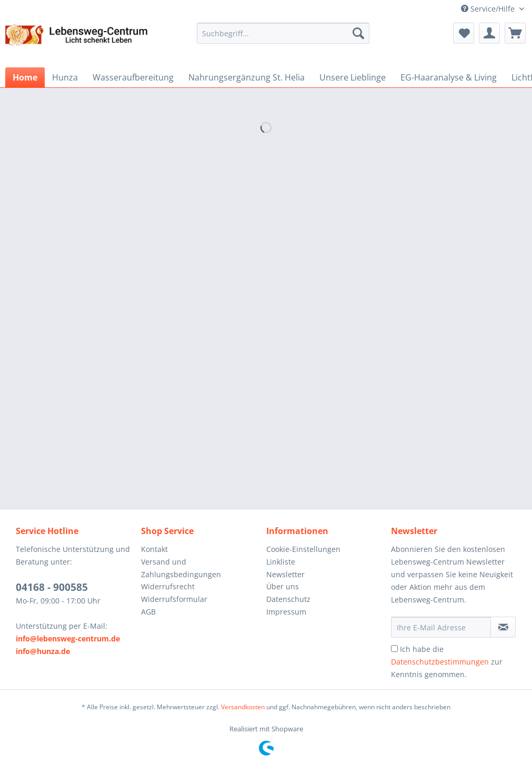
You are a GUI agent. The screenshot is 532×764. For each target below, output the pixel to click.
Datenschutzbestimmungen (440, 662)
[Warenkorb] (515, 33)
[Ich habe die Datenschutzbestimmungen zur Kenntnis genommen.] (394, 649)
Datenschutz (288, 599)
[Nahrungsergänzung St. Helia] (247, 77)
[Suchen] (358, 33)
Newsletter (285, 574)
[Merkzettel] (464, 33)
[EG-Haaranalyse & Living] (449, 77)
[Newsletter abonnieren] (503, 627)
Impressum (286, 612)
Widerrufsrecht (168, 586)
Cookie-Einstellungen (303, 549)
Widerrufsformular (174, 599)
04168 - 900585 (52, 587)
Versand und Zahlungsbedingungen (181, 568)
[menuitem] (283, 38)
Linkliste (281, 562)
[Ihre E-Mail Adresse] (441, 627)
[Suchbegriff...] (283, 33)
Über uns (283, 586)
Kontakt (154, 549)
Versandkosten (243, 707)
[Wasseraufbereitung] (133, 77)
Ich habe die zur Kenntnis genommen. (447, 662)
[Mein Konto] (489, 33)
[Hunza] (65, 77)
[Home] (25, 77)
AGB (148, 612)
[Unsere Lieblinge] (353, 77)
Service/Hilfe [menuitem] (489, 9)
